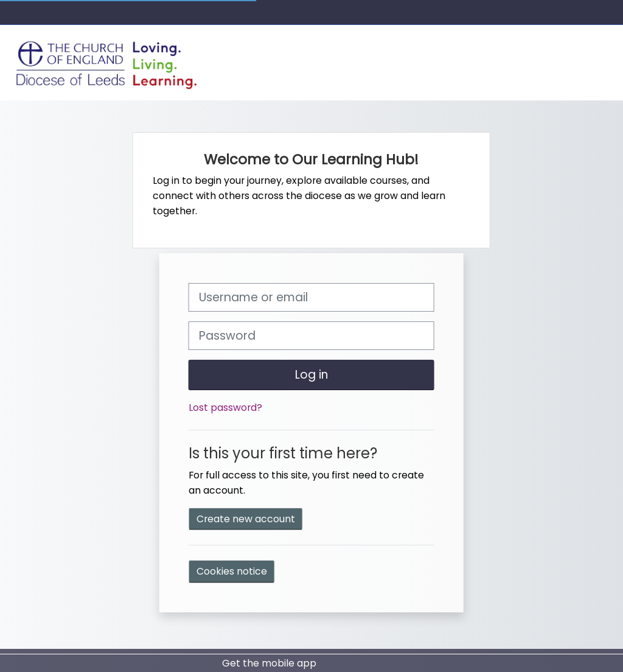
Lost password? (225, 408)
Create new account (246, 519)
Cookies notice (232, 571)
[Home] (107, 62)
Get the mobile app (269, 663)
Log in (311, 375)
